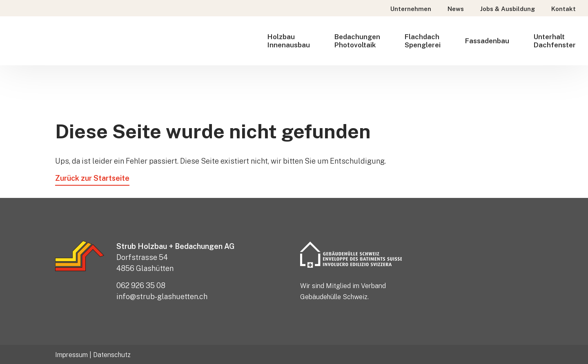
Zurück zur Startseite (92, 178)
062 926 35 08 (141, 285)
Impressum (71, 355)
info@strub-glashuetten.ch (162, 296)
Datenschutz (112, 355)
